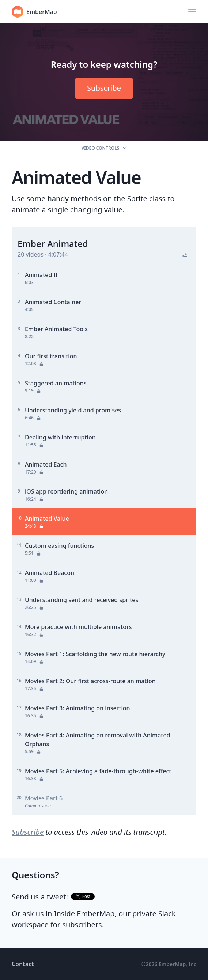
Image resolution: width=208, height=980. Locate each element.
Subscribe (28, 832)
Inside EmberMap (84, 914)
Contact (23, 964)
